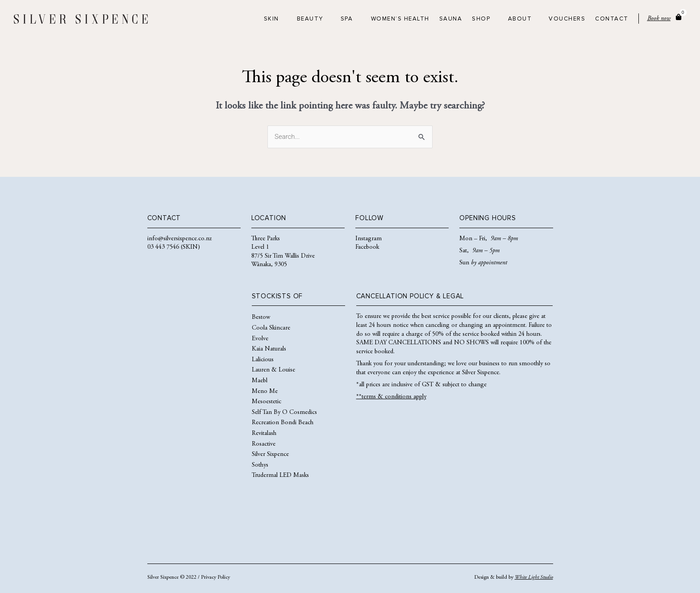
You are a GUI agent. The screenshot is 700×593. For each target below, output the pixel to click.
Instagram (369, 239)
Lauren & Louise (273, 370)
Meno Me (265, 392)
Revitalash (264, 434)
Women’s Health (400, 19)
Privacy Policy (215, 577)
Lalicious (263, 360)
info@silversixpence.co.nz (179, 239)
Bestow (261, 317)
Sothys (260, 465)
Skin (271, 19)
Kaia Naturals (269, 349)
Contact (612, 19)
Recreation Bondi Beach (283, 423)
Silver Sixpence (270, 455)
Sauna (451, 19)
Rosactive (264, 444)
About (520, 19)
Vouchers (567, 19)
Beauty (310, 19)
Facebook (367, 247)
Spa (347, 19)
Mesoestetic (267, 402)
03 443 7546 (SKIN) (174, 247)
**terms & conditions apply (391, 397)
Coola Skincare (271, 328)
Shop (481, 19)
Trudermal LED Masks (280, 476)
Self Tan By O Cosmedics (284, 413)
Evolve (260, 339)
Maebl (260, 381)
